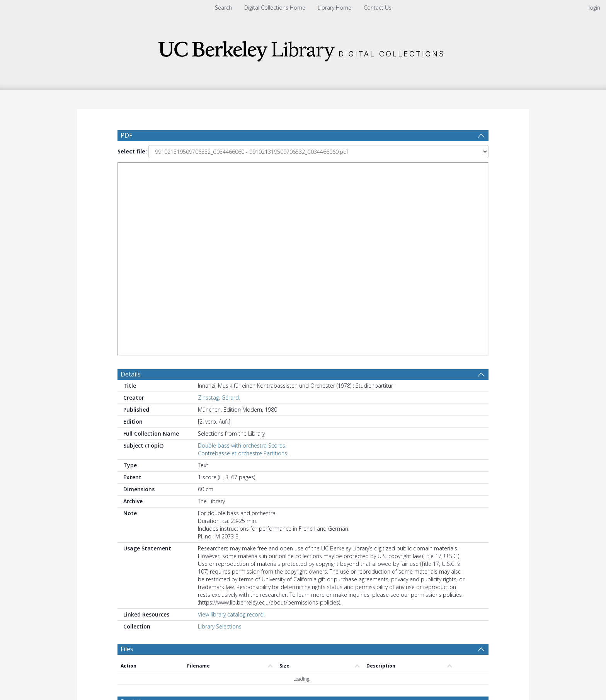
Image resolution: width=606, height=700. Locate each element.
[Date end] (306, 503)
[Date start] (247, 503)
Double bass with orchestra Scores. (242, 229)
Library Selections (220, 410)
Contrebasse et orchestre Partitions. (243, 237)
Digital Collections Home (275, 8)
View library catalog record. (231, 398)
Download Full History (457, 641)
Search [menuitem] (223, 8)
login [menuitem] (594, 8)
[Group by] (168, 503)
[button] (303, 675)
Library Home (334, 8)
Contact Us (378, 8)
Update (394, 503)
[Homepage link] (303, 49)
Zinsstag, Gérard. (219, 181)
